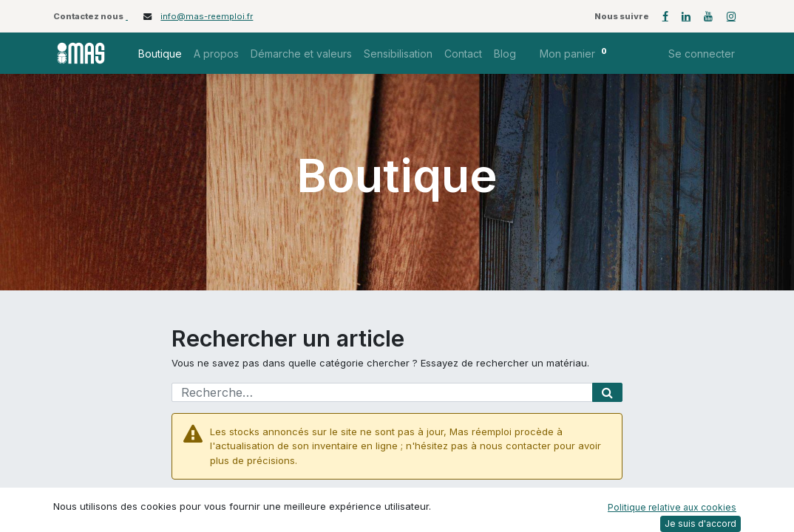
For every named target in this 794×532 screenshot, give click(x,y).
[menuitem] (160, 54)
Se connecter (702, 54)
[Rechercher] (607, 392)
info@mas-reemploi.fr (207, 16)
